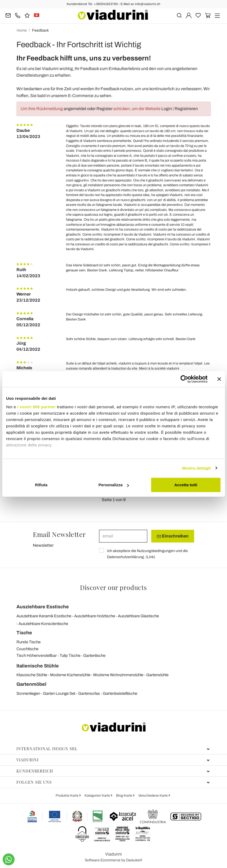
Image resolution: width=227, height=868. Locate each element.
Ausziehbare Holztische (95, 616)
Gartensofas (89, 693)
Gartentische (94, 656)
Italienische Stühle (38, 666)
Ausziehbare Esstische (43, 607)
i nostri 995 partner (36, 407)
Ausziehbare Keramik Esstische (44, 616)
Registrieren (186, 109)
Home (22, 30)
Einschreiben (173, 536)
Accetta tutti (186, 485)
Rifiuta (41, 485)
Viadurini (113, 760)
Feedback (40, 30)
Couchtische (27, 649)
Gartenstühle (157, 675)
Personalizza (114, 485)
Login (167, 109)
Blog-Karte (124, 796)
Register (104, 109)
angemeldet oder (80, 109)
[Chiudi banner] (219, 379)
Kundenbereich (113, 771)
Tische (24, 633)
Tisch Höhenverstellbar (37, 656)
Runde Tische (28, 642)
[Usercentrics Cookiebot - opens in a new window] (184, 379)
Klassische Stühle (32, 675)
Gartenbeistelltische (120, 693)
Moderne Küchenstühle (70, 675)
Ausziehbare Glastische (138, 616)
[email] (123, 536)
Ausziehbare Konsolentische (43, 624)
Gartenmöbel (31, 684)
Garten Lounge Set (59, 693)
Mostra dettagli (196, 468)
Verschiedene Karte (153, 796)
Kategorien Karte (98, 796)
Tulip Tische (70, 656)
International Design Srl (113, 749)
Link (150, 557)
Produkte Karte (67, 796)
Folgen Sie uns (113, 782)
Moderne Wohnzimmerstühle (118, 675)
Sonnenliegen (28, 693)
